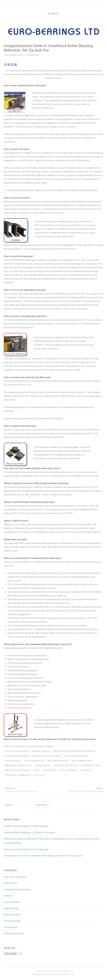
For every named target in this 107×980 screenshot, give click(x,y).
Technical (86, 770)
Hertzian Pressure (38, 168)
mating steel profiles (66, 765)
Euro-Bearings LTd (34, 761)
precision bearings (18, 487)
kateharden (33, 55)
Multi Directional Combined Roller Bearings (78, 790)
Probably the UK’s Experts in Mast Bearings (26, 826)
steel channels (69, 770)
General (50, 746)
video (37, 301)
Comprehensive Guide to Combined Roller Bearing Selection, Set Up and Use (43, 856)
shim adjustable (85, 245)
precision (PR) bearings (18, 770)
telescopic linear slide (18, 775)
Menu (55, 14)
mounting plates (64, 119)
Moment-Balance (47, 175)
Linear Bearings (12, 902)
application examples (82, 138)
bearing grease (41, 751)
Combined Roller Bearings (45, 93)
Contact (63, 739)
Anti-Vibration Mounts (15, 877)
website (12, 179)
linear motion (43, 765)
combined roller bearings (47, 756)
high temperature (82, 761)
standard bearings (30, 491)
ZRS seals (40, 775)
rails (37, 770)
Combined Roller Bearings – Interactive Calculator (30, 832)
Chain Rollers (11, 883)
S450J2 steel (50, 770)
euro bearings (13, 761)
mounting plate (71, 447)
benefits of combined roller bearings (74, 751)
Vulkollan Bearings (14, 933)
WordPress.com (65, 974)
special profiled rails (65, 115)
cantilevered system (17, 756)
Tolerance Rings (12, 921)
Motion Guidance (12, 914)
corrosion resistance (76, 756)
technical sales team (19, 190)
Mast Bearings (11, 908)
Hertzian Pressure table (35, 183)
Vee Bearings (11, 927)
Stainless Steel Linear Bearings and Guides (29, 790)
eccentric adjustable (64, 245)
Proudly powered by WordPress (53, 971)
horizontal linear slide (18, 765)
